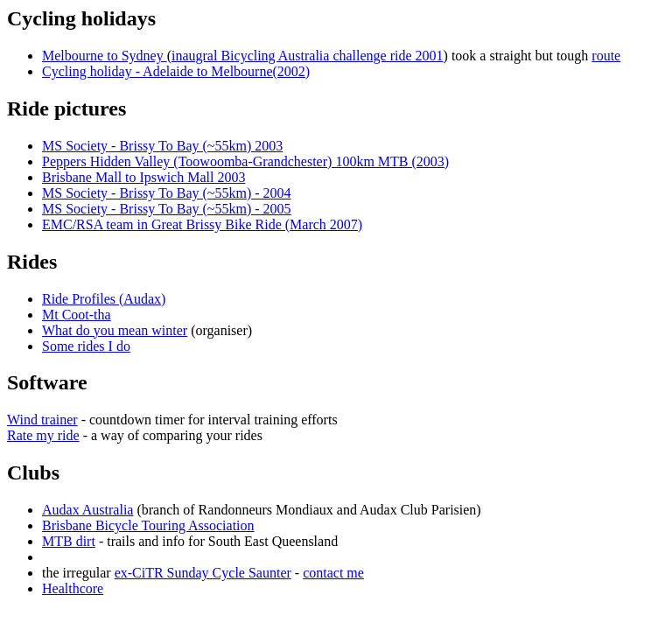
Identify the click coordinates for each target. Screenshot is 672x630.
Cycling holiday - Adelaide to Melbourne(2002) (176, 71)
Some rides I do (86, 346)
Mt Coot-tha (77, 315)
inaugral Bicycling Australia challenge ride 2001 (308, 56)
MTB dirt (69, 541)
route (606, 56)
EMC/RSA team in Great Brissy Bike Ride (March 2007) (202, 224)
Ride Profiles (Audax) (104, 299)
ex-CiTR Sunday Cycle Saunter (203, 573)
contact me (333, 573)
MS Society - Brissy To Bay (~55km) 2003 (162, 146)
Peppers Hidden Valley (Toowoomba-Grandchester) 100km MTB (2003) (245, 161)
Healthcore (73, 588)
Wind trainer (42, 420)
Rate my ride (43, 435)
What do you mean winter (115, 330)
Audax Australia (87, 510)
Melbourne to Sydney (105, 56)
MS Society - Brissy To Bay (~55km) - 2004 (167, 193)
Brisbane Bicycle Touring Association (148, 525)
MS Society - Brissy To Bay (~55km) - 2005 (167, 209)
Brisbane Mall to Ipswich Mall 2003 (143, 177)
